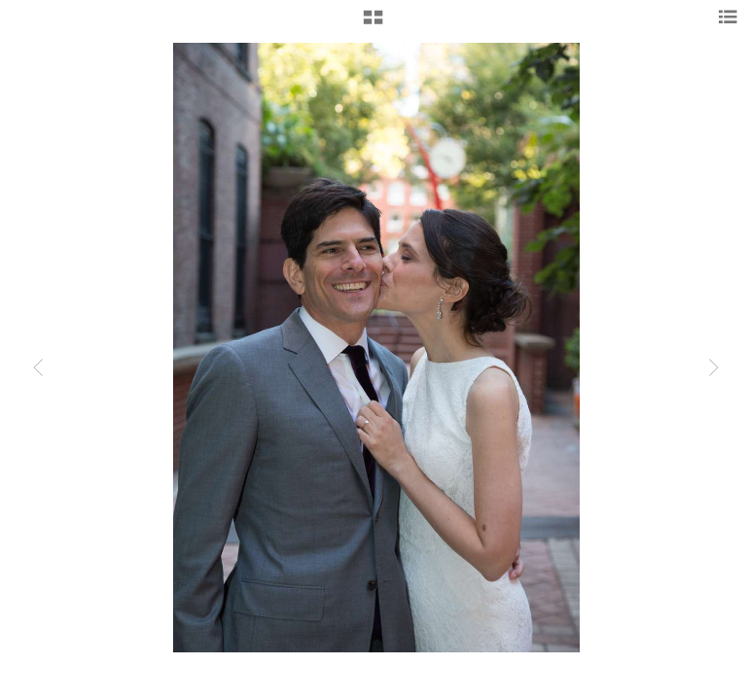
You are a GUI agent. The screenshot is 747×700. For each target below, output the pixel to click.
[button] (373, 24)
